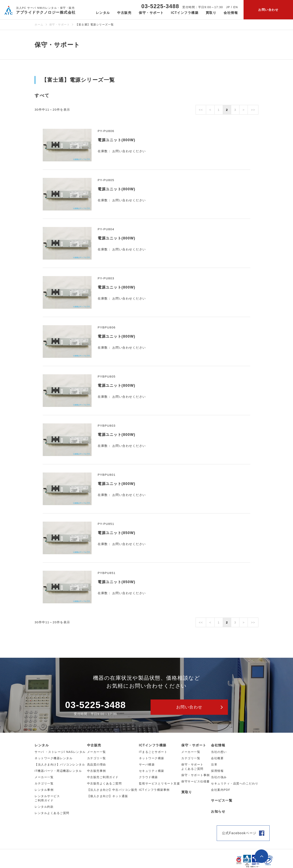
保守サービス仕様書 (196, 781)
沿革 (214, 764)
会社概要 (217, 758)
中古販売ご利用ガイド (103, 777)
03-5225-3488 (160, 6)
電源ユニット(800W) (116, 140)
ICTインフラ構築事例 (154, 790)
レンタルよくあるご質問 (52, 813)
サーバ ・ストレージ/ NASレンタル (60, 752)
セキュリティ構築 (152, 771)
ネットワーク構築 (152, 758)
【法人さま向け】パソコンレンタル (60, 764)
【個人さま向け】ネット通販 (108, 796)
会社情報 (218, 745)
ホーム (39, 25)
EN (236, 7)
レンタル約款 (44, 807)
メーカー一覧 (191, 752)
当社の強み (219, 777)
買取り (211, 13)
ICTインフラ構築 (153, 745)
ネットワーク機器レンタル (54, 758)
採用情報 (217, 771)
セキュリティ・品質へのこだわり (235, 783)
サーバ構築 (147, 764)
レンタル (42, 745)
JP (228, 7)
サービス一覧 (222, 800)
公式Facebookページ (239, 833)
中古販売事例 (97, 771)
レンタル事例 (44, 790)
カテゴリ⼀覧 (44, 783)
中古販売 (94, 745)
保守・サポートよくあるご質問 (192, 767)
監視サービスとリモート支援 (160, 783)
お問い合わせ (268, 10)
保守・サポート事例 (196, 775)
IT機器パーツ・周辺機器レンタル (58, 771)
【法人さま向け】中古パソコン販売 (112, 790)
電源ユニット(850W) (116, 533)
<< (201, 110)
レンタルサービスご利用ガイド (47, 798)
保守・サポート (60, 25)
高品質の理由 (97, 764)
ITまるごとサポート (153, 752)
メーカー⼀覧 (44, 777)
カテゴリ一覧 (191, 758)
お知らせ (218, 811)
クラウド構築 (148, 777)
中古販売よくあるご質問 (104, 783)
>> (253, 110)
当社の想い (219, 752)
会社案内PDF (221, 790)
